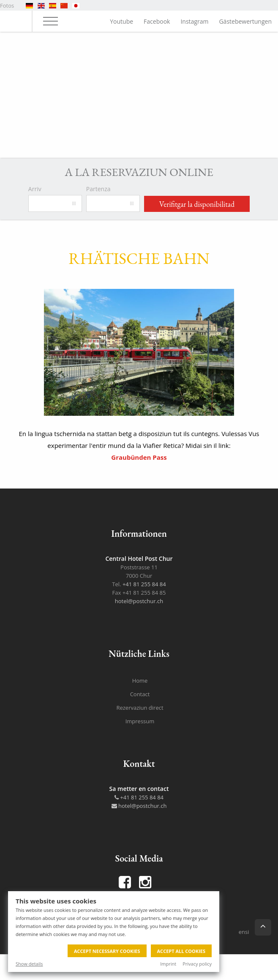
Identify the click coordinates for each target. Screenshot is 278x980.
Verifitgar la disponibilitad (197, 204)
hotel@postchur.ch (139, 601)
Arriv (35, 189)
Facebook (157, 21)
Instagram (194, 21)
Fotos (7, 5)
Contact (140, 694)
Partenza (98, 189)
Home (140, 681)
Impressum (140, 721)
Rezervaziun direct (140, 708)
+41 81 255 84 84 (144, 584)
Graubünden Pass (139, 457)
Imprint (168, 964)
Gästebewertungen (245, 21)
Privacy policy (197, 964)
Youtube (121, 21)
